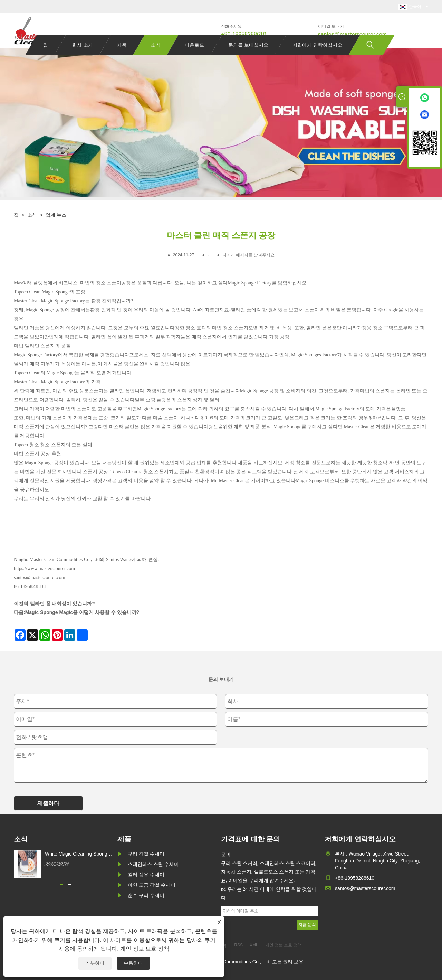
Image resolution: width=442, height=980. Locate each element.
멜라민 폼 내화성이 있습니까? (63, 604)
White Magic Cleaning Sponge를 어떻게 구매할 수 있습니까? (78, 854)
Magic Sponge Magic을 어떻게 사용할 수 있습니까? (82, 612)
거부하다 (95, 963)
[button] (61, 884)
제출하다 (48, 803)
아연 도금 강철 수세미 (152, 885)
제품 (122, 58)
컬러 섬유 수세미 (146, 875)
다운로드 (194, 58)
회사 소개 (83, 58)
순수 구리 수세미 (146, 895)
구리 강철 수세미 (146, 854)
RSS (238, 945)
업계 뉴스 (56, 215)
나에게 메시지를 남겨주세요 (248, 255)
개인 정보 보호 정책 (145, 949)
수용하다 (133, 963)
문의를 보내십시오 (248, 58)
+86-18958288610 (243, 34)
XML (254, 945)
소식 (156, 58)
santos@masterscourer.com (352, 34)
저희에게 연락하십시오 (317, 58)
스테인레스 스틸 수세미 (153, 864)
